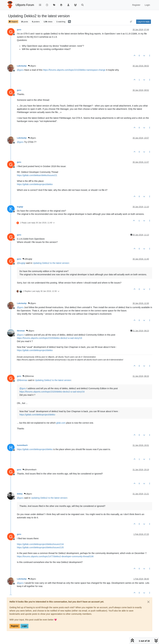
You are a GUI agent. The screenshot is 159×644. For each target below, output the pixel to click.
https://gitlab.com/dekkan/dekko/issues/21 (37, 175)
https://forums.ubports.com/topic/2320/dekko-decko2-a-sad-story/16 (49, 338)
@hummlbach (30, 470)
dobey (20, 494)
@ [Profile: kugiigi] (21, 263)
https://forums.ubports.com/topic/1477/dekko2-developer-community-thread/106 (55, 556)
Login (24, 626)
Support (13, 22)
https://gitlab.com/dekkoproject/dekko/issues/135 (40, 547)
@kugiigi (27, 259)
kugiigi (20, 207)
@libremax (28, 376)
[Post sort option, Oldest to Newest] (131, 22)
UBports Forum (25, 5)
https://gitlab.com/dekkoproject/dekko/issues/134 (40, 544)
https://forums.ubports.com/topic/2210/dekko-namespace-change (74, 70)
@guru (32, 66)
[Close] (148, 602)
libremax (21, 331)
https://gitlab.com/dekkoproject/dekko (35, 184)
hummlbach (22, 445)
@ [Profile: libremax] (22, 380)
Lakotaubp (22, 66)
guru (19, 30)
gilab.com (61, 423)
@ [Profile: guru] (20, 70)
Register (15, 626)
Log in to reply (144, 22)
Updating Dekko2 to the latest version (51, 263)
